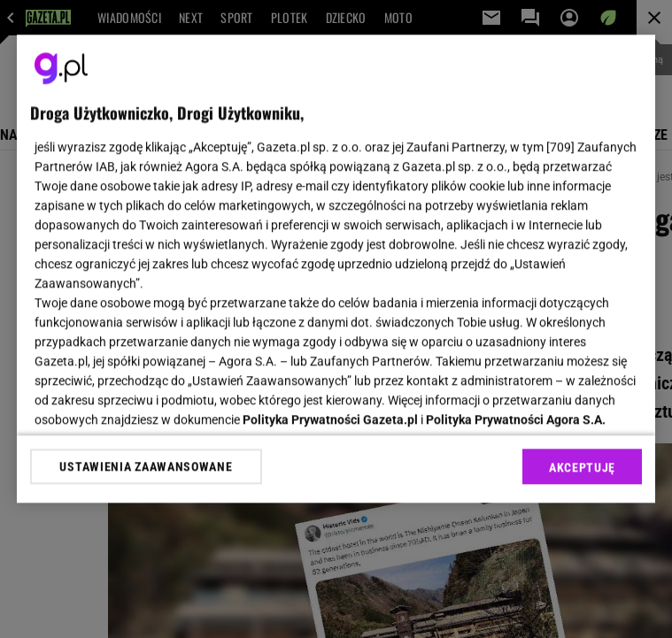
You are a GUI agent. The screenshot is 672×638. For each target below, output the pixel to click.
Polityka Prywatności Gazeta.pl (330, 419)
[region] (336, 269)
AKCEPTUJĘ (582, 467)
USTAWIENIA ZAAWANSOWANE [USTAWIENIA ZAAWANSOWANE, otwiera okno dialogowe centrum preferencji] (146, 466)
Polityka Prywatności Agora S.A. (516, 419)
